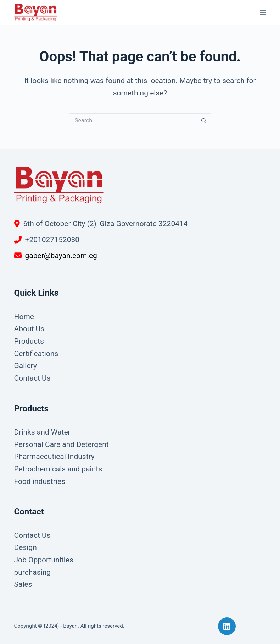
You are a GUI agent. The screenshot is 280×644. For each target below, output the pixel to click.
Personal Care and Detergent (61, 444)
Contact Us (32, 378)
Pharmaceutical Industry (54, 457)
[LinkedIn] (227, 626)
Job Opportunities (44, 560)
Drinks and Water (42, 432)
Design (26, 547)
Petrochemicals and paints (58, 469)
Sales (23, 584)
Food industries (40, 481)
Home (24, 317)
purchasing (33, 572)
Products (29, 341)
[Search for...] (133, 120)
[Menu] (263, 12)
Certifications (36, 354)
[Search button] (204, 120)
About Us (29, 329)
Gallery (26, 366)
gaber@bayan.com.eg (61, 256)
